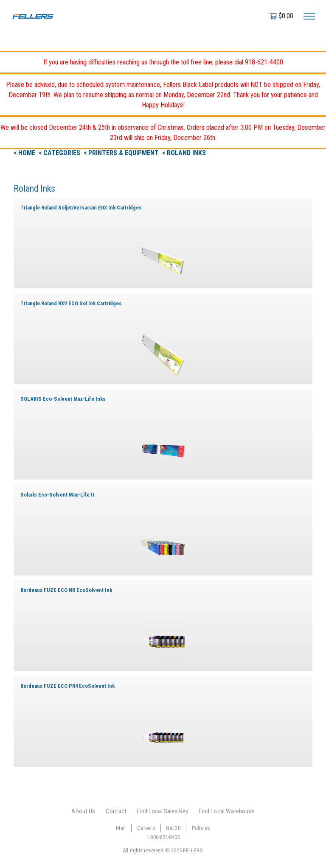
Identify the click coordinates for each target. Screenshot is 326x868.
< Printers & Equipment (122, 153)
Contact (116, 811)
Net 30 (173, 828)
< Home (25, 153)
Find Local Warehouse (227, 811)
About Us (83, 811)
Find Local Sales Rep (163, 811)
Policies (201, 828)
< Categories (60, 153)
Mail (121, 828)
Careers (146, 828)
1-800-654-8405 (163, 837)
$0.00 (286, 16)
